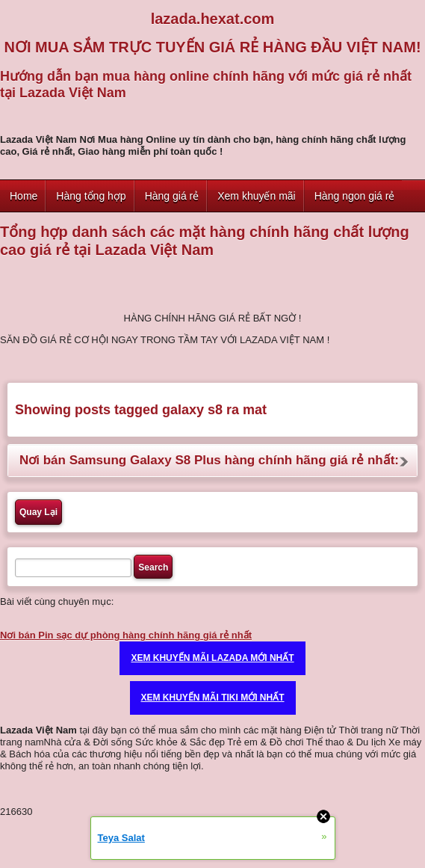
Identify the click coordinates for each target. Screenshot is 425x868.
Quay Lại (38, 512)
